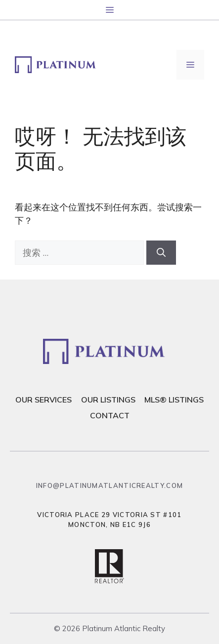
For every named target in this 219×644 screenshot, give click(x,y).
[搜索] (161, 253)
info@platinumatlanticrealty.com (109, 485)
